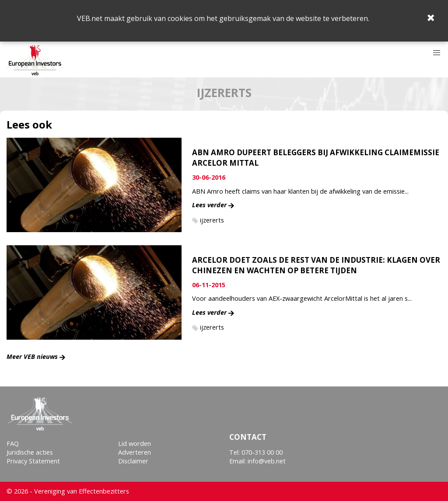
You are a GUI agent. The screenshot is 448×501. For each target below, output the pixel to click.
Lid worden (135, 444)
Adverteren (135, 452)
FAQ (13, 444)
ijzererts (212, 220)
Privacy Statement (33, 461)
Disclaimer (133, 461)
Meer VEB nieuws (32, 357)
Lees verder (209, 205)
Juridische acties (30, 452)
